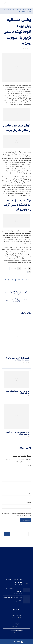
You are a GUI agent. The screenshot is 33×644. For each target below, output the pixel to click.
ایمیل (30, 494)
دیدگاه (29, 466)
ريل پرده (24, 272)
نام (31, 485)
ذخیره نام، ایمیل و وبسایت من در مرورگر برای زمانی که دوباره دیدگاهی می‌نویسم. (17, 514)
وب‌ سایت (29, 502)
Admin (25, 268)
